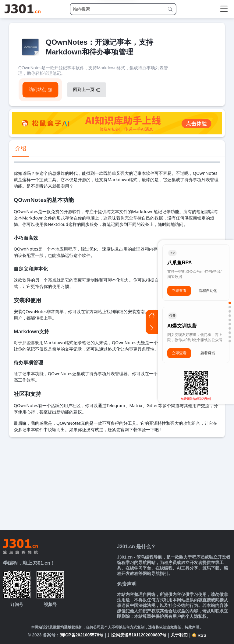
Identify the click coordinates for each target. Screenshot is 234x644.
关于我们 (179, 635)
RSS (199, 635)
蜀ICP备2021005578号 (82, 635)
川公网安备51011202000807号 (137, 635)
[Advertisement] (117, 483)
